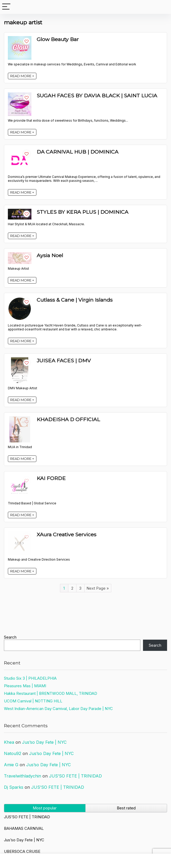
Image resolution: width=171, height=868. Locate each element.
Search (10, 637)
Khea (9, 742)
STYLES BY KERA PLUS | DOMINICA (82, 212)
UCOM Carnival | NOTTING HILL (33, 701)
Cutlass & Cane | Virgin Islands (75, 300)
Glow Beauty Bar (58, 39)
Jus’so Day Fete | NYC (44, 742)
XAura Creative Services (67, 534)
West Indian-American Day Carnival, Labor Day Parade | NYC (58, 709)
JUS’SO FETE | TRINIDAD (75, 776)
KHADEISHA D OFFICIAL (68, 419)
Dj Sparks (14, 787)
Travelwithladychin (23, 776)
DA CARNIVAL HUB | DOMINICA (78, 152)
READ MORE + (22, 76)
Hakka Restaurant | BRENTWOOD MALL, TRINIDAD (51, 693)
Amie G (11, 765)
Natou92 (13, 753)
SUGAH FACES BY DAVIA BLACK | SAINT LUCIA (97, 95)
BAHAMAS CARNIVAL (24, 828)
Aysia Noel (50, 255)
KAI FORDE (51, 478)
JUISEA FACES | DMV (64, 360)
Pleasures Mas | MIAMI (25, 686)
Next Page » (98, 588)
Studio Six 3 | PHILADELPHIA (30, 678)
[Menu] (6, 7)
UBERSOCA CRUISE (22, 851)
